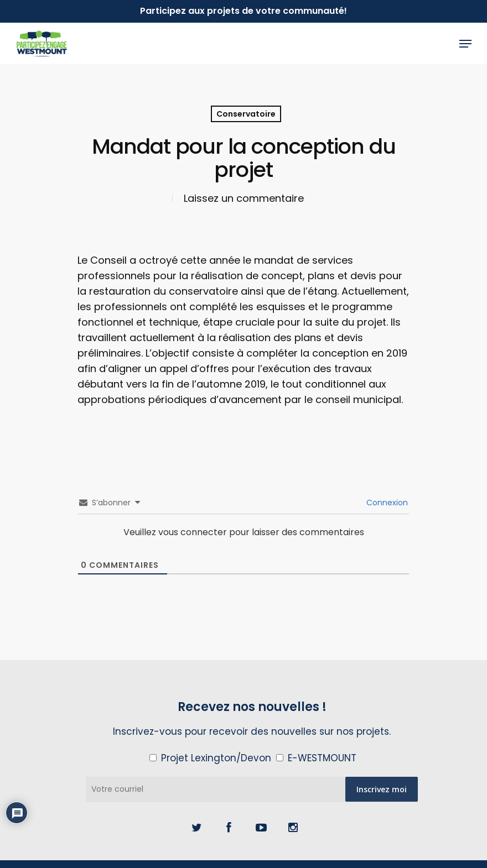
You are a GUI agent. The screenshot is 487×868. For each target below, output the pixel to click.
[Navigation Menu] (465, 44)
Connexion (386, 503)
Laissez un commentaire (244, 198)
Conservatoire (246, 114)
